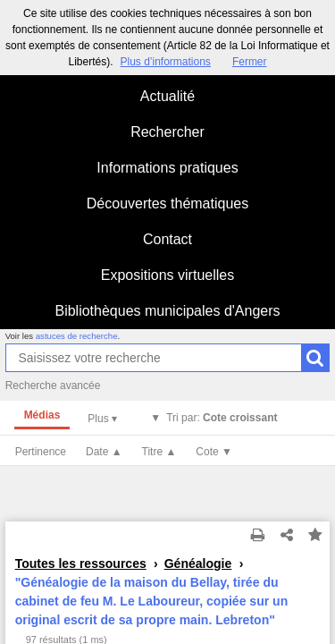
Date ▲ (104, 452)
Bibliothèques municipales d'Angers (167, 311)
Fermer (250, 62)
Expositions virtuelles (167, 275)
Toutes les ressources (81, 563)
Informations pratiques (167, 168)
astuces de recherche (77, 336)
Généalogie (198, 563)
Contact (167, 239)
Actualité (167, 96)
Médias (42, 415)
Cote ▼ (214, 452)
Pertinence (41, 452)
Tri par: (222, 418)
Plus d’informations (165, 62)
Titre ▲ (159, 452)
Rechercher (167, 132)
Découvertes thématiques (167, 203)
